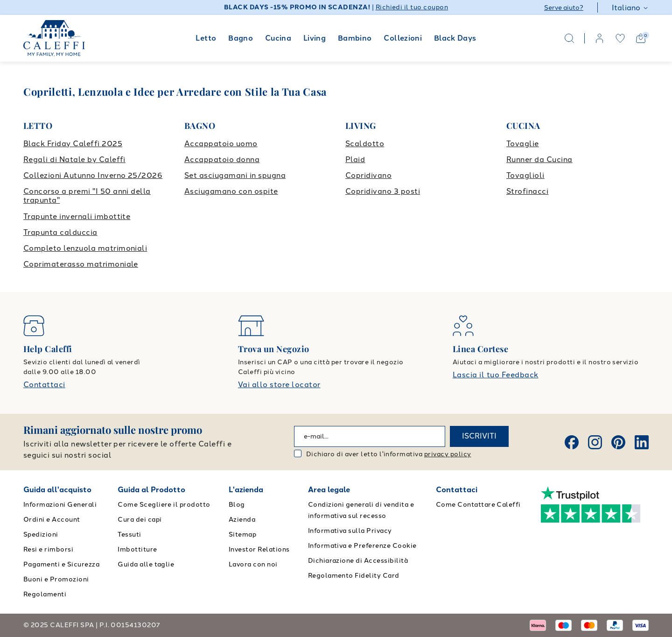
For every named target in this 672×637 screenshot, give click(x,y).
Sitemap (242, 534)
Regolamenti (45, 594)
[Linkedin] (642, 442)
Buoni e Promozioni (56, 579)
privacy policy (448, 454)
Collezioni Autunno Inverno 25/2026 (93, 175)
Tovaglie (523, 144)
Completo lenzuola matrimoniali (85, 248)
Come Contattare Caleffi (478, 505)
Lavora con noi (253, 564)
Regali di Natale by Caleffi (74, 159)
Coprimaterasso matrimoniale (81, 264)
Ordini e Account (52, 520)
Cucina (278, 38)
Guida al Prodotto (151, 490)
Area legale (329, 490)
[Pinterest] (618, 442)
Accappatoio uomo (221, 144)
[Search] (569, 38)
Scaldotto (365, 144)
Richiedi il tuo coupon (412, 7)
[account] (600, 38)
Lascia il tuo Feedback (496, 375)
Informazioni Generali (60, 505)
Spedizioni (41, 534)
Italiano (630, 8)
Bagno (241, 38)
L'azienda (246, 490)
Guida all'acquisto (57, 490)
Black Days (455, 38)
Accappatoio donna (222, 159)
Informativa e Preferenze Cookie (362, 546)
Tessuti (129, 534)
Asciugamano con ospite (231, 191)
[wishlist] (620, 38)
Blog (237, 505)
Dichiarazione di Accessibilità (358, 561)
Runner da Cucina (539, 159)
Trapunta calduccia (60, 232)
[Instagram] (595, 442)
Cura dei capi (140, 520)
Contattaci (44, 385)
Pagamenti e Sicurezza (61, 564)
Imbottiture (137, 549)
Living (315, 38)
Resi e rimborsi (48, 549)
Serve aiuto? (564, 8)
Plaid (355, 159)
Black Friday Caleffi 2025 (73, 144)
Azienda (242, 520)
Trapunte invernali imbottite (77, 216)
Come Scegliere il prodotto (164, 505)
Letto (206, 38)
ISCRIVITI (479, 436)
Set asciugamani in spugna (235, 175)
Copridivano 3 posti (383, 191)
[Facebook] (572, 442)
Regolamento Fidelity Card (354, 576)
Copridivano (368, 175)
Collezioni (403, 38)
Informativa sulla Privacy (350, 531)
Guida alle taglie (146, 564)
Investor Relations (259, 549)
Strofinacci (527, 191)
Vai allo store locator (279, 385)
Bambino (355, 38)
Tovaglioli (525, 175)
